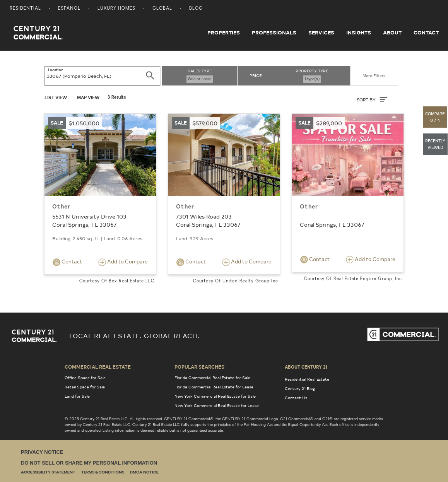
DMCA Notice (144, 473)
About (392, 32)
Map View (88, 97)
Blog (196, 9)
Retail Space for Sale (85, 387)
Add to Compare (123, 262)
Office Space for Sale (85, 378)
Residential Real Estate (307, 379)
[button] (435, 117)
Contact (426, 32)
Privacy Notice (42, 452)
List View (56, 97)
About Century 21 (306, 367)
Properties (224, 32)
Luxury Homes (116, 9)
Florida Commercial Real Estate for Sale (212, 378)
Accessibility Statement (48, 473)
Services (321, 32)
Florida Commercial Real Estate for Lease (214, 387)
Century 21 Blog (300, 388)
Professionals (274, 32)
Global (162, 9)
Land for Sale (77, 396)
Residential (25, 9)
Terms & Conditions (103, 473)
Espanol (69, 9)
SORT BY (372, 99)
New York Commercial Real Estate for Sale (215, 396)
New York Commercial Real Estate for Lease (217, 405)
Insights (359, 32)
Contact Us (296, 398)
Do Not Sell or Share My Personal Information (89, 463)
